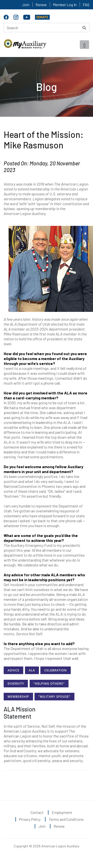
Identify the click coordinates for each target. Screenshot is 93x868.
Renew (41, 5)
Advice (13, 670)
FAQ (86, 5)
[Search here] (46, 28)
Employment (62, 812)
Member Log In (65, 5)
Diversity (16, 684)
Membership (18, 697)
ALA (32, 670)
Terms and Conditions (66, 819)
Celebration (55, 670)
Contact (37, 812)
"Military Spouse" (54, 697)
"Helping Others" (49, 684)
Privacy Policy (30, 819)
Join (26, 5)
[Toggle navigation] (84, 45)
